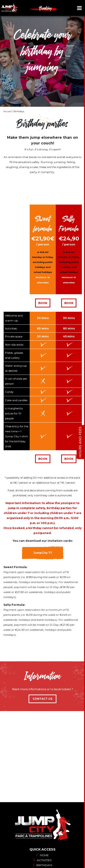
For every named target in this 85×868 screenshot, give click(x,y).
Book (43, 303)
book (69, 459)
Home (43, 855)
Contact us (42, 699)
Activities (42, 860)
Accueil (7, 111)
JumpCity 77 (43, 553)
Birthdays (43, 865)
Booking (46, 8)
